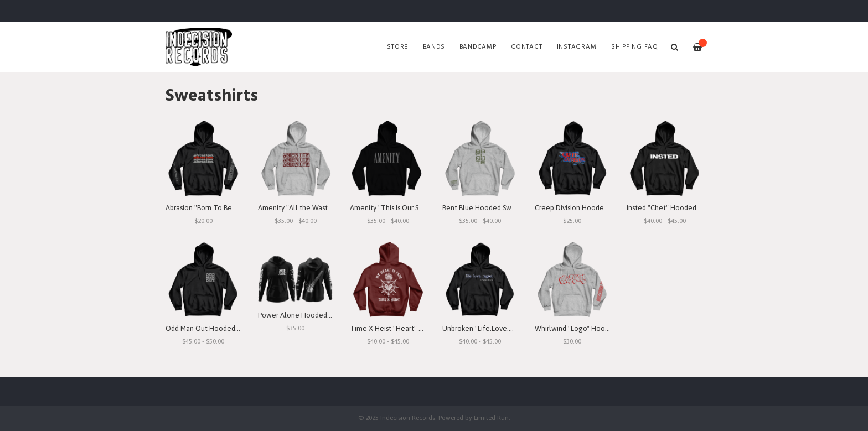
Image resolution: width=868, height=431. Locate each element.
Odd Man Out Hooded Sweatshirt (218, 328)
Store (397, 47)
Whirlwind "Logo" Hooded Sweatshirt (593, 328)
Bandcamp (478, 47)
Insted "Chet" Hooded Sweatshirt (679, 208)
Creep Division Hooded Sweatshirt (589, 208)
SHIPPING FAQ (635, 47)
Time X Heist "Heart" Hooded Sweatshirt (415, 328)
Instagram (577, 47)
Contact (526, 47)
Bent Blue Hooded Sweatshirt (489, 208)
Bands (434, 47)
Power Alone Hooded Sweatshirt (310, 315)
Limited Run (491, 417)
